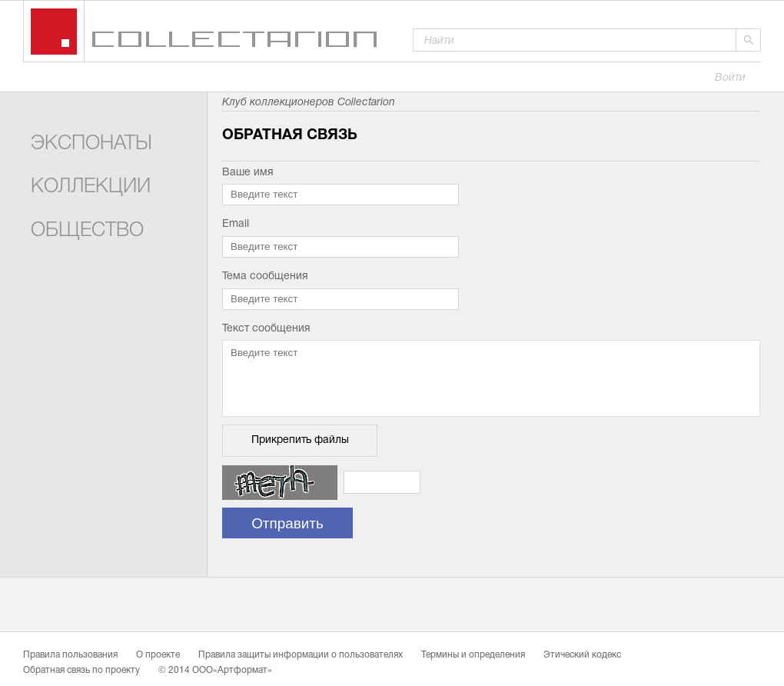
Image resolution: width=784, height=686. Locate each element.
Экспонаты (91, 144)
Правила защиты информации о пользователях (301, 655)
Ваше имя (248, 173)
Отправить (287, 523)
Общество (87, 231)
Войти (730, 78)
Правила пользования (70, 655)
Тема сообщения (265, 276)
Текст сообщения (266, 329)
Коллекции (91, 187)
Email (236, 224)
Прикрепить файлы (300, 440)
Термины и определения (473, 655)
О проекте (158, 655)
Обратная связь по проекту (81, 671)
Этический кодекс (582, 655)
